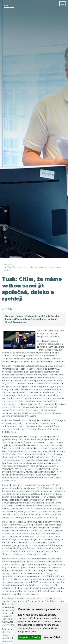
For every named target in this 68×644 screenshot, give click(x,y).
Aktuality (9, 264)
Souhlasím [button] (24, 637)
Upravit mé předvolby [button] (52, 637)
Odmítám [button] (36, 637)
